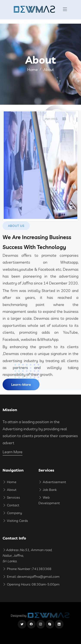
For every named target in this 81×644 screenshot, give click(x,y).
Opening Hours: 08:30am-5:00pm (31, 584)
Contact (11, 505)
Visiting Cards (15, 521)
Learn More (13, 452)
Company (12, 513)
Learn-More (21, 384)
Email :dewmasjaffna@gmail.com (31, 576)
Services (11, 497)
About (10, 490)
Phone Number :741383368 (27, 569)
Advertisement (52, 482)
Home (33, 70)
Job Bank (48, 490)
